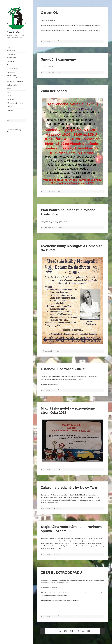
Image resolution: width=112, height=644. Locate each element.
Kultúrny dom (11, 61)
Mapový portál (11, 65)
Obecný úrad (11, 51)
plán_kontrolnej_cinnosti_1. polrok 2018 (54, 222)
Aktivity (9, 92)
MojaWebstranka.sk (13, 132)
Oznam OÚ (50, 13)
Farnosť (9, 96)
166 (89, 630)
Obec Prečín (14, 32)
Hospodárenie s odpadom (15, 81)
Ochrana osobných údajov (15, 103)
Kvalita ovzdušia (12, 85)
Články (60, 41)
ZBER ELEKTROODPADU (61, 573)
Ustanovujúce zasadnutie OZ (64, 369)
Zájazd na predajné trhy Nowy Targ (69, 487)
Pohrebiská (10, 99)
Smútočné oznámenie (58, 59)
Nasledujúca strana (103, 631)
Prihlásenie (10, 110)
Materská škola (11, 58)
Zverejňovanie (11, 54)
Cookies (9, 107)
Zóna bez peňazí (54, 91)
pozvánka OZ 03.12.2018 (49, 384)
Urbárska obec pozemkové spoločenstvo (14, 77)
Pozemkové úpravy (13, 69)
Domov (9, 47)
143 (78, 630)
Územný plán (11, 72)
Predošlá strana (42, 631)
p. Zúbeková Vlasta (47, 67)
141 (66, 630)
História (9, 89)
